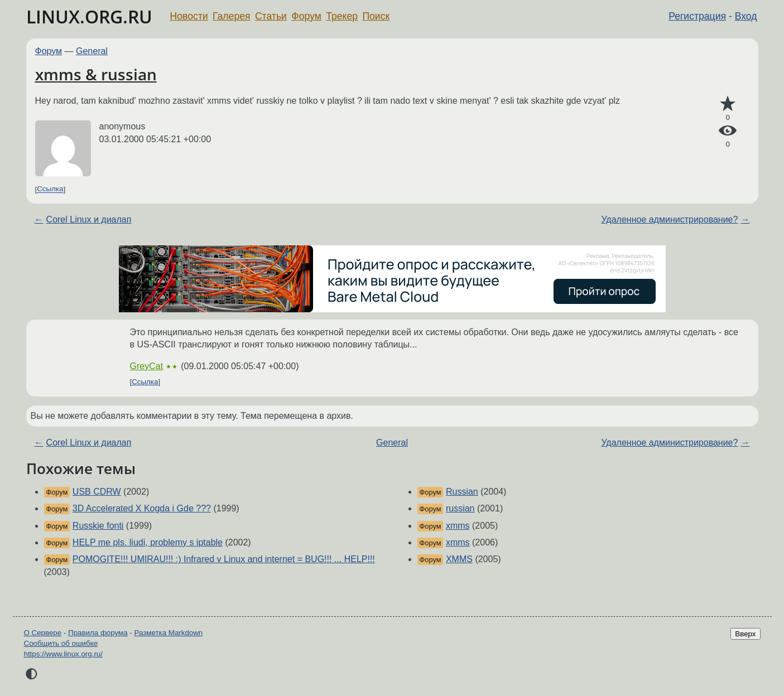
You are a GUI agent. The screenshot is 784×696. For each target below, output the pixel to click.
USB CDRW (97, 492)
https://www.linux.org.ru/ (63, 654)
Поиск (376, 16)
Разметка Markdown (168, 633)
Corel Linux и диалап (89, 219)
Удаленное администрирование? (669, 219)
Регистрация (697, 16)
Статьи (271, 16)
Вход (746, 16)
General (92, 51)
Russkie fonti (98, 526)
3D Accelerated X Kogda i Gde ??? (142, 508)
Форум (306, 16)
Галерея (231, 16)
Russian (462, 492)
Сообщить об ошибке (61, 643)
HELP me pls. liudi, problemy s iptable (148, 542)
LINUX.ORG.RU (89, 16)
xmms (458, 526)
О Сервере (43, 633)
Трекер (342, 16)
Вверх (745, 634)
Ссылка (50, 189)
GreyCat (147, 366)
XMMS (459, 559)
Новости (189, 16)
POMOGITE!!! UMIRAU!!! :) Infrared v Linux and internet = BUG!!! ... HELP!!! (224, 559)
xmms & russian (96, 74)
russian (460, 508)
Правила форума (98, 633)
